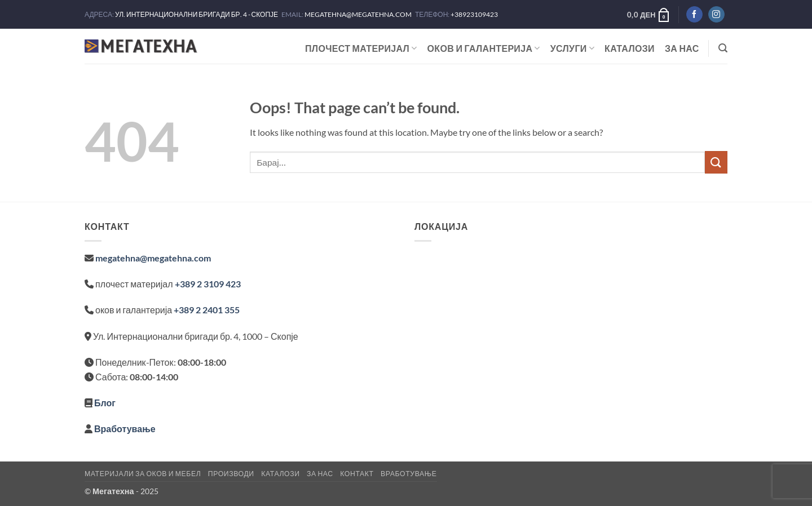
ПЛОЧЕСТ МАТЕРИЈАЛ (361, 48)
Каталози (630, 48)
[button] (649, 15)
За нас (682, 48)
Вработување (125, 429)
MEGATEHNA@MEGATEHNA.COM (359, 14)
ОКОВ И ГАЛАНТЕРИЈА (484, 48)
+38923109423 (474, 14)
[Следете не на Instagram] (716, 15)
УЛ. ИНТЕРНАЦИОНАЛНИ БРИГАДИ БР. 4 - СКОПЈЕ (197, 14)
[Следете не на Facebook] (694, 15)
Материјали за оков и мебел (143, 474)
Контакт (357, 474)
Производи (231, 474)
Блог (105, 403)
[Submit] (716, 162)
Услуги (572, 48)
